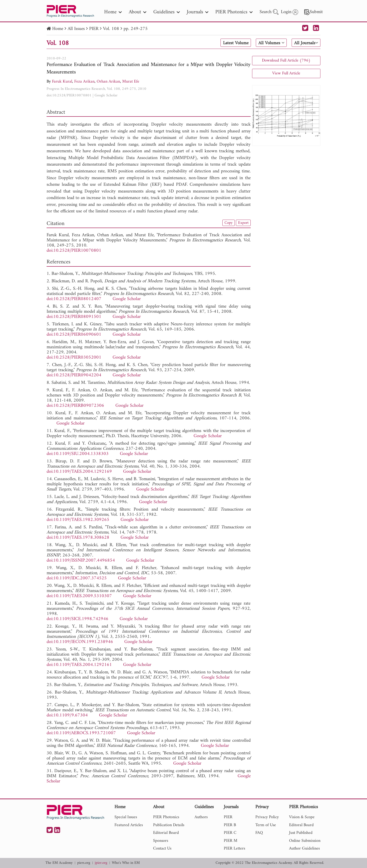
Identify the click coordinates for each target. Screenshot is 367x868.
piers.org (84, 863)
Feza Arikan (84, 82)
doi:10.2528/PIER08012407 (74, 299)
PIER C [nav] (230, 833)
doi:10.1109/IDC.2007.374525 (77, 578)
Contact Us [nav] (162, 848)
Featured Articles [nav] (129, 825)
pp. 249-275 (136, 29)
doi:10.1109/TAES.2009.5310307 (79, 596)
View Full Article (286, 73)
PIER (94, 29)
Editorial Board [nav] (166, 833)
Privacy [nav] (262, 807)
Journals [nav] (198, 12)
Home (58, 29)
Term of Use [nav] (266, 825)
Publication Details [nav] (169, 825)
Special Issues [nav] (126, 817)
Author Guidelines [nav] (304, 848)
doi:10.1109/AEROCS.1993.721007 (81, 733)
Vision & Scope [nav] (302, 817)
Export (243, 223)
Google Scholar (106, 95)
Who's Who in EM (126, 863)
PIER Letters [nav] (234, 848)
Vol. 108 (111, 29)
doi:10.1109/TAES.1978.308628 (78, 538)
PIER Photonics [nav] (234, 12)
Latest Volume (234, 43)
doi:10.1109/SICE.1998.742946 (77, 619)
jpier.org (101, 863)
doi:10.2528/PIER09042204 (74, 375)
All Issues (76, 29)
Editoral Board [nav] (301, 825)
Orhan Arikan (108, 82)
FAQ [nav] (259, 833)
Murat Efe (131, 82)
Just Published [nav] (301, 833)
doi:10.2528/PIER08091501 (74, 317)
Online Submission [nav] (305, 841)
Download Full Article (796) (286, 60)
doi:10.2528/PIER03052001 (74, 358)
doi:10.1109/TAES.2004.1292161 (79, 665)
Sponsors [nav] (161, 841)
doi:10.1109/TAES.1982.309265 (78, 520)
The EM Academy (59, 863)
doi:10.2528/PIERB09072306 (75, 406)
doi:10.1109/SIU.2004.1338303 (78, 454)
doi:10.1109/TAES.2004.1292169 (79, 472)
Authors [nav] (201, 817)
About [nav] (138, 12)
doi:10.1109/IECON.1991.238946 (80, 642)
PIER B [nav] (230, 825)
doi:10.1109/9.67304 (67, 715)
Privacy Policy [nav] (267, 817)
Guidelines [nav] (167, 12)
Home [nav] (113, 12)
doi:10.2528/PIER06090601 (74, 335)
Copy (228, 223)
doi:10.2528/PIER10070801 (69, 95)
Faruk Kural (62, 82)
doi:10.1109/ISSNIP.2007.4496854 (81, 561)
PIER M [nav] (231, 841)
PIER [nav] (228, 817)
